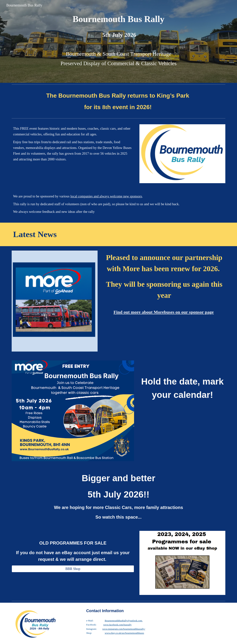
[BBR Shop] (73, 569)
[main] (118, 19)
